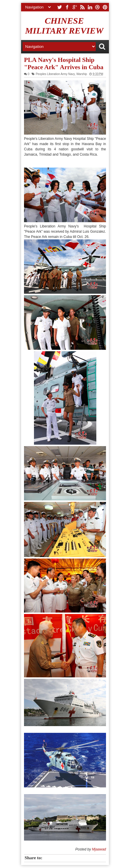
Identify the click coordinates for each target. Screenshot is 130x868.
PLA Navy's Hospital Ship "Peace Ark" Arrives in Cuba (64, 64)
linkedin (90, 7)
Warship (82, 74)
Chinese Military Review (64, 26)
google (75, 7)
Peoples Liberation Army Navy (55, 74)
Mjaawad (99, 849)
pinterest (105, 7)
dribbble (97, 7)
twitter (59, 7)
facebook (67, 7)
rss (82, 7)
